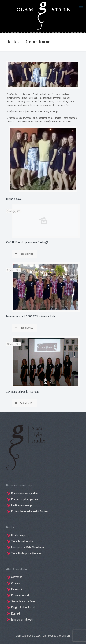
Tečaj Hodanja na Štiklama (26, 553)
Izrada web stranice (52, 636)
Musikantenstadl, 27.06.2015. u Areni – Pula (31, 316)
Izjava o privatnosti (22, 619)
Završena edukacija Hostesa (22, 392)
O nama (16, 583)
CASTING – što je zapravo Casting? (27, 242)
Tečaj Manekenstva (22, 541)
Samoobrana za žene (23, 601)
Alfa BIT (66, 636)
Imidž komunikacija (22, 505)
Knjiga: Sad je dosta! (23, 607)
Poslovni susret (20, 595)
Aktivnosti (17, 577)
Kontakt (16, 613)
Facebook (17, 589)
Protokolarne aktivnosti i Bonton (30, 511)
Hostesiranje (18, 535)
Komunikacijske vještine (25, 493)
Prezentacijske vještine (25, 499)
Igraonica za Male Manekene (28, 547)
